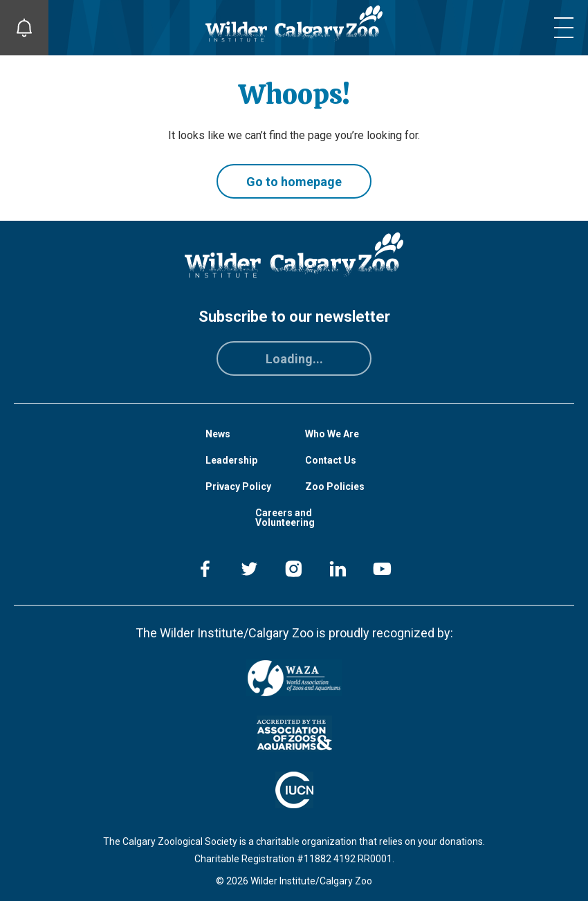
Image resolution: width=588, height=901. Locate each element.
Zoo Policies (335, 486)
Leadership (231, 460)
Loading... (294, 359)
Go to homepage (294, 182)
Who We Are (332, 434)
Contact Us (331, 460)
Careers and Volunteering (285, 518)
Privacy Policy (238, 486)
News (218, 434)
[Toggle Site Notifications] (24, 28)
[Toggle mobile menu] (564, 28)
